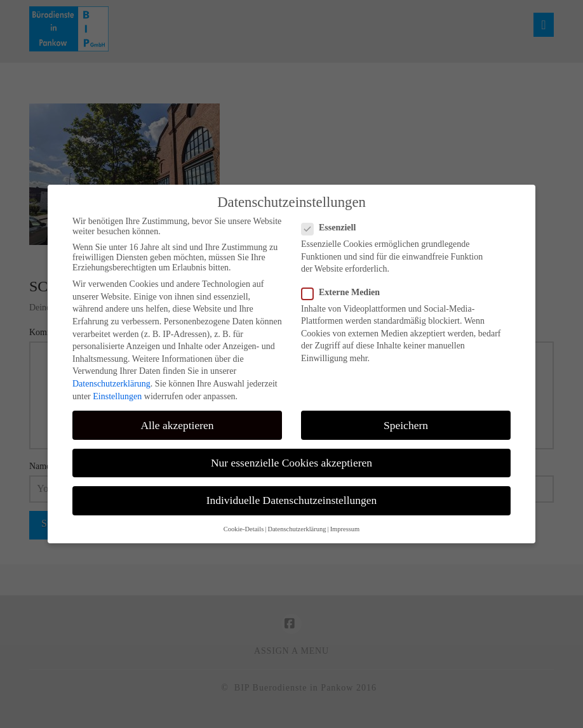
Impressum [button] (345, 529)
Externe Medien (345, 293)
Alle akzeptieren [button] (177, 425)
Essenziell (332, 228)
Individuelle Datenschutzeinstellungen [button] (292, 500)
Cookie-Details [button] (244, 529)
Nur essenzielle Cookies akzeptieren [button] (291, 463)
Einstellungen (117, 396)
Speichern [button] (406, 425)
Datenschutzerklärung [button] (297, 529)
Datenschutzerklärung (111, 384)
